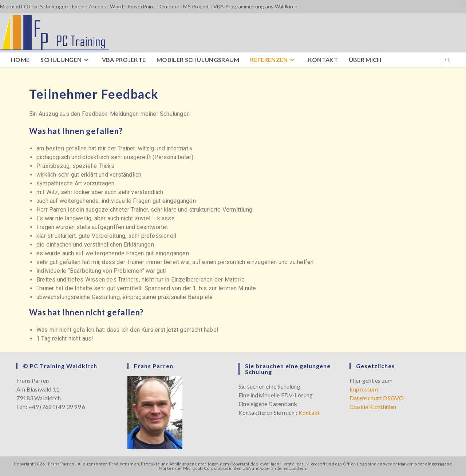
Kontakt (309, 412)
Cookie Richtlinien (373, 407)
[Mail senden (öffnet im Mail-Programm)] (462, 7)
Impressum (364, 389)
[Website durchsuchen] (447, 60)
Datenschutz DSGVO (377, 398)
